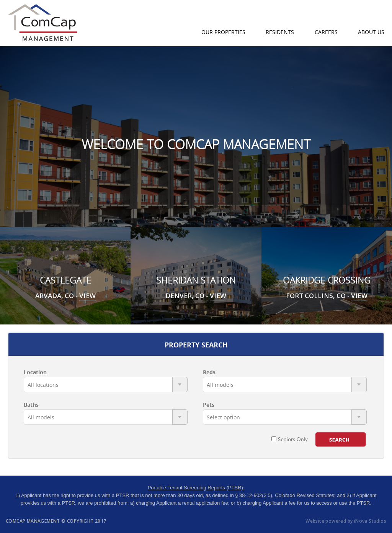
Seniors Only (290, 439)
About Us (371, 32)
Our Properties (223, 32)
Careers (326, 32)
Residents (280, 32)
